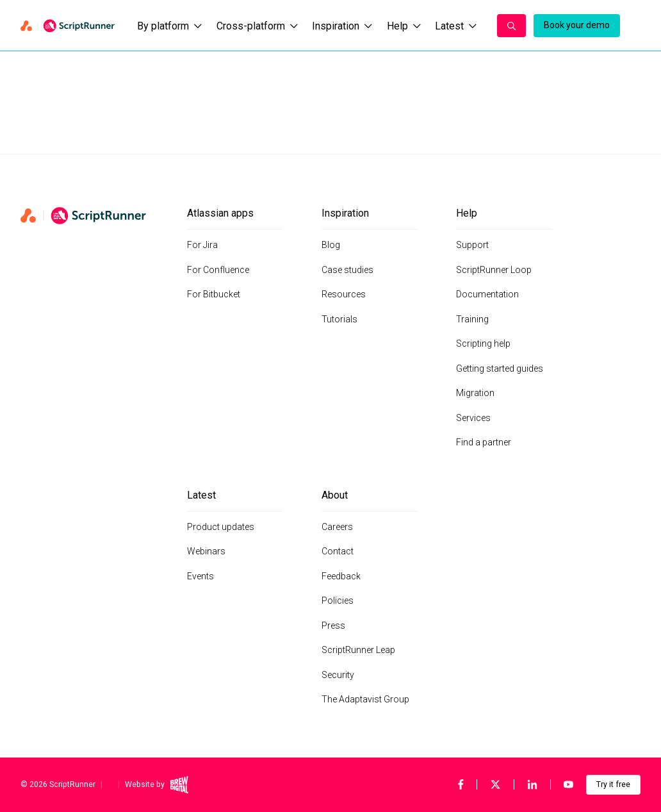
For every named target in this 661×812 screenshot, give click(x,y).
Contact (338, 551)
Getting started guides (500, 369)
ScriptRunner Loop (494, 270)
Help (404, 26)
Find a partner (484, 442)
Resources (344, 294)
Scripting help (483, 344)
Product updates (221, 527)
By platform (169, 26)
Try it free (613, 784)
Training (472, 319)
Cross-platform (257, 26)
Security (338, 675)
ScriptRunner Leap (358, 650)
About (335, 495)
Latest (456, 26)
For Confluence (218, 270)
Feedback (341, 576)
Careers (337, 527)
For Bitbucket (214, 294)
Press (333, 626)
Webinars (206, 551)
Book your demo (577, 25)
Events (200, 576)
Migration (475, 393)
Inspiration (342, 26)
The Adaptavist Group (365, 699)
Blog (331, 245)
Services (473, 418)
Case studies (347, 270)
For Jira (202, 245)
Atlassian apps (220, 213)
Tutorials (339, 319)
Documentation (487, 294)
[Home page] (69, 26)
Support (472, 245)
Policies (338, 601)
